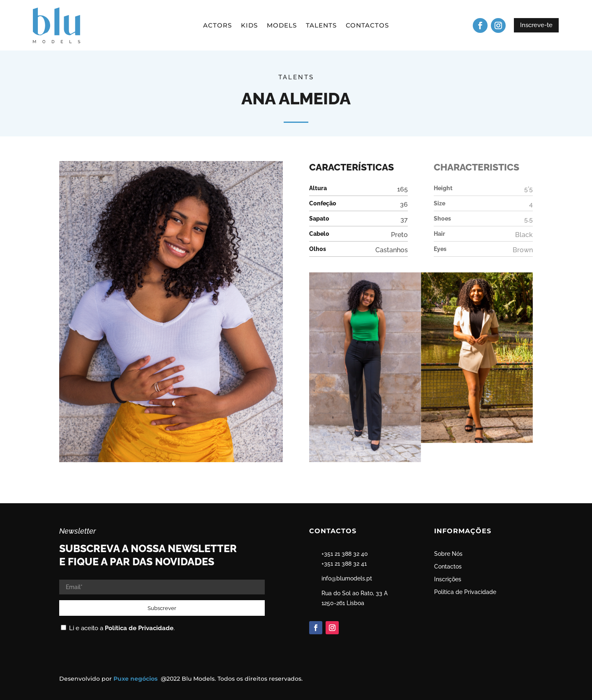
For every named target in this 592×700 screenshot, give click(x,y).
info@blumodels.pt (347, 578)
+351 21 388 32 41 (344, 564)
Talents (321, 26)
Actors (217, 26)
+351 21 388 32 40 (345, 554)
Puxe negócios (136, 679)
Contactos (367, 26)
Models (282, 26)
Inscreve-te (536, 25)
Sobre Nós (448, 554)
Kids (249, 26)
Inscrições (448, 579)
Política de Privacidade (139, 628)
